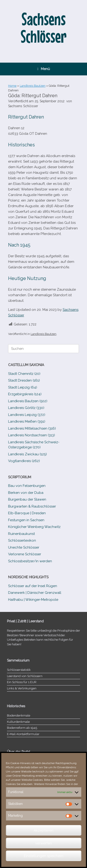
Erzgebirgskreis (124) (25, 394)
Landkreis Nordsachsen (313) (32, 435)
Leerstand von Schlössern (25, 676)
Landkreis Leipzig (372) (27, 415)
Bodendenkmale (19, 715)
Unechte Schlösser (24, 547)
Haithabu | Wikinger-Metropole (33, 600)
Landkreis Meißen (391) (27, 421)
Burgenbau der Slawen (27, 499)
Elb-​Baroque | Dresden (27, 513)
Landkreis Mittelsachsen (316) (32, 428)
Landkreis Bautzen (33, 86)
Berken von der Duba (26, 493)
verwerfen (43, 843)
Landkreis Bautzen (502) (28, 401)
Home (12, 86)
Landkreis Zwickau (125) (27, 454)
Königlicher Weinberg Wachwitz (34, 527)
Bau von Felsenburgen (27, 486)
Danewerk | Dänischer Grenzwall (35, 593)
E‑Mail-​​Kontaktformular (23, 734)
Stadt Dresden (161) (24, 380)
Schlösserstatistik (19, 670)
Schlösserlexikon (22, 540)
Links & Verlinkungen (22, 688)
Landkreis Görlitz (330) (26, 408)
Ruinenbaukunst (21, 534)
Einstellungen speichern (44, 856)
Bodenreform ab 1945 (22, 728)
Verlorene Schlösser (25, 554)
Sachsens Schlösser (23, 106)
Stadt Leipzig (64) (23, 387)
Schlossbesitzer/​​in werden (30, 561)
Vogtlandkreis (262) (24, 461)
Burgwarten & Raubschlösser (32, 506)
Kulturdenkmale (18, 722)
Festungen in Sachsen (26, 520)
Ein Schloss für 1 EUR (22, 682)
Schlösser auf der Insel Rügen (33, 586)
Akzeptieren (43, 830)
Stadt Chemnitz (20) (24, 374)
